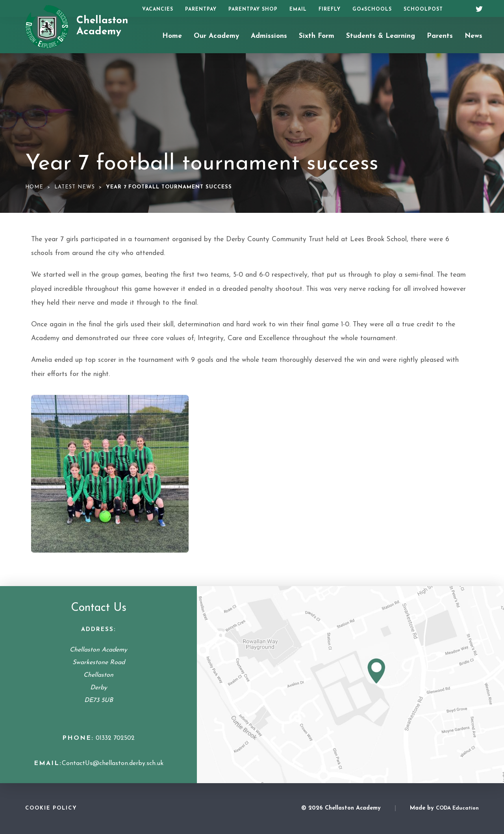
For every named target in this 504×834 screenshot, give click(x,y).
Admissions (269, 36)
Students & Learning (381, 36)
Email (298, 9)
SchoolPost (423, 9)
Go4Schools (372, 9)
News (473, 36)
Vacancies (158, 9)
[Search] (460, 8)
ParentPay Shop (253, 9)
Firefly (330, 9)
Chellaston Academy (102, 26)
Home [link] (34, 187)
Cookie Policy (51, 808)
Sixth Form (317, 36)
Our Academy (216, 36)
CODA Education (457, 808)
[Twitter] (476, 8)
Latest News (75, 187)
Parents (440, 36)
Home (172, 36)
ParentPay (201, 9)
